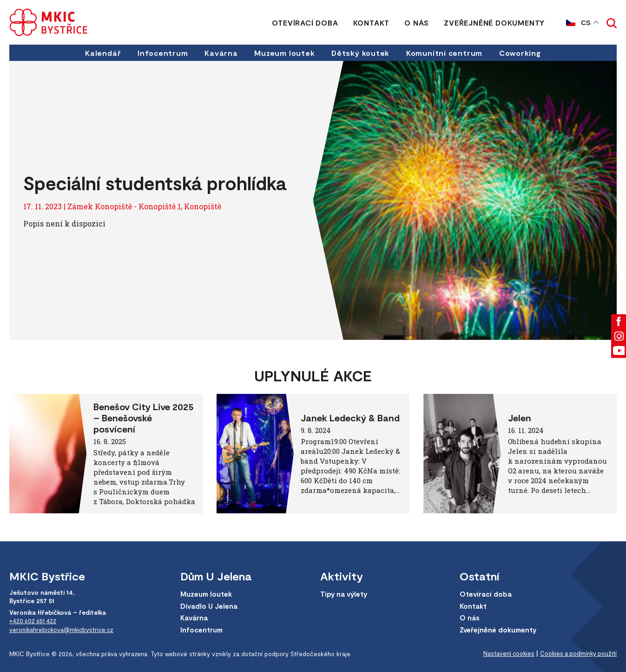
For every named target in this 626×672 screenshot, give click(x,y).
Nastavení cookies (506, 654)
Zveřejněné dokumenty (494, 23)
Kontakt (371, 23)
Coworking (521, 53)
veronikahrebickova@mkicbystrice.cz (63, 629)
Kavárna (221, 53)
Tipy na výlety (345, 594)
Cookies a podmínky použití (577, 654)
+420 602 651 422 (34, 621)
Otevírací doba (305, 23)
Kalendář (102, 53)
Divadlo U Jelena (209, 606)
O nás (417, 23)
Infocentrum (162, 53)
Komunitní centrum (445, 53)
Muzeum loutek (285, 53)
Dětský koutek (361, 53)
